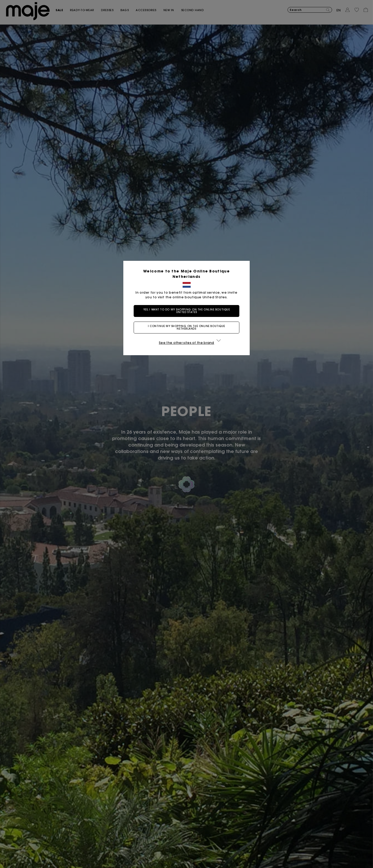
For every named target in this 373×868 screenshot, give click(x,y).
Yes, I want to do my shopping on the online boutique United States (187, 311)
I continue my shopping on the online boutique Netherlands (187, 327)
